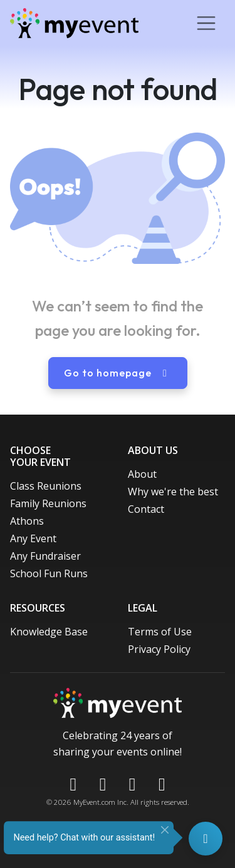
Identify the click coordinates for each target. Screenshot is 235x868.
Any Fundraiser (45, 556)
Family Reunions (48, 503)
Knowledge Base (49, 632)
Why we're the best (173, 492)
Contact (146, 509)
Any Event (33, 538)
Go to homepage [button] (118, 373)
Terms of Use (160, 632)
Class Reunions (46, 486)
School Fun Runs (49, 573)
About (142, 474)
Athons (27, 521)
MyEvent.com (94, 802)
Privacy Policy (159, 649)
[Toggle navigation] (206, 23)
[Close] (165, 830)
